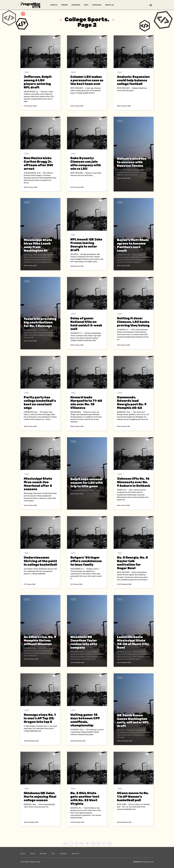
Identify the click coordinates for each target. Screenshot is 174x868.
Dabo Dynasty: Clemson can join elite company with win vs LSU (86, 163)
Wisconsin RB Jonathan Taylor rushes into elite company (84, 642)
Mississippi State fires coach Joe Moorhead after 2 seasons (38, 484)
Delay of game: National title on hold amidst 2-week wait (86, 324)
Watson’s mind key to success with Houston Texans (132, 162)
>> (109, 843)
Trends (65, 5)
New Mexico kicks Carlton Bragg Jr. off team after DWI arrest (38, 163)
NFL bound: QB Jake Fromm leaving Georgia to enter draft (86, 245)
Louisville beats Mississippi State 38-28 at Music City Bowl (133, 642)
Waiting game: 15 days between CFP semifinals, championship (85, 720)
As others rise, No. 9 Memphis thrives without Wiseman (40, 640)
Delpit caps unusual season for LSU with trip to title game (87, 483)
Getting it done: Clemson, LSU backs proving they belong (133, 322)
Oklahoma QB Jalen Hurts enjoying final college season (40, 797)
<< (65, 843)
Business (76, 5)
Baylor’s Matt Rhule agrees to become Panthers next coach (133, 245)
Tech (86, 5)
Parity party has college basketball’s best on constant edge (40, 403)
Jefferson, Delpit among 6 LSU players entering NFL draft (38, 82)
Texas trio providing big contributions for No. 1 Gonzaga (40, 322)
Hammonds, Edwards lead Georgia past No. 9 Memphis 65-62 (132, 403)
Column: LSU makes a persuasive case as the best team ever (87, 80)
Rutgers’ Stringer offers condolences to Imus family (86, 561)
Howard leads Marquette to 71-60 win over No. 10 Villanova (86, 403)
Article (54, 5)
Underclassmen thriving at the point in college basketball (40, 561)
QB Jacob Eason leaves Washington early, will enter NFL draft (133, 721)
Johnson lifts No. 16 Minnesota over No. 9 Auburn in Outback (134, 482)
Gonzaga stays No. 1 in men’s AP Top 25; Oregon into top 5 (40, 718)
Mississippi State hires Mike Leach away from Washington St (38, 245)
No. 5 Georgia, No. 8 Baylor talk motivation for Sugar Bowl (132, 563)
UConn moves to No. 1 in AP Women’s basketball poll (133, 797)
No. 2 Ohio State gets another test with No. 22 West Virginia (85, 798)
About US (109, 5)
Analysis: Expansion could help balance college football (133, 80)
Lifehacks (97, 5)
